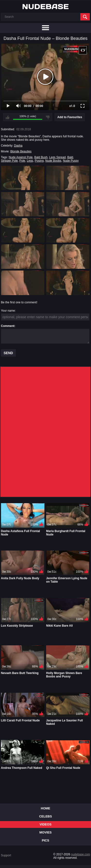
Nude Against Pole (21, 157)
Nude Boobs (53, 161)
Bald (70, 157)
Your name (8, 311)
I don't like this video (48, 117)
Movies (45, 832)
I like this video (8, 117)
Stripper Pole (9, 161)
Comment (8, 326)
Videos (45, 824)
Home (45, 808)
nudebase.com (81, 854)
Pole (22, 161)
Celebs (45, 816)
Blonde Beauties (21, 151)
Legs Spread (58, 157)
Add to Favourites (70, 117)
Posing (39, 161)
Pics (45, 840)
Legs (30, 161)
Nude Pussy (71, 161)
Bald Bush (41, 157)
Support (6, 855)
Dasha (18, 146)
